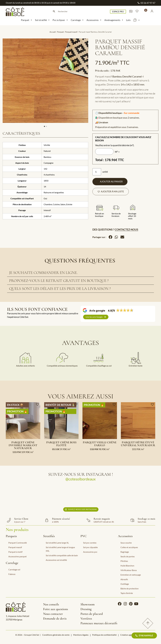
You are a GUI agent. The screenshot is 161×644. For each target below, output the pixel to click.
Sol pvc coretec (90, 543)
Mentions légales (81, 635)
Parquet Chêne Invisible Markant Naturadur (23, 445)
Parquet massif (71, 32)
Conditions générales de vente (56, 635)
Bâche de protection (130, 588)
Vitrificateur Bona (129, 570)
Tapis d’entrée (127, 593)
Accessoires (94, 20)
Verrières (86, 618)
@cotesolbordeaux (80, 479)
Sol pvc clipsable (90, 547)
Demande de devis (55, 618)
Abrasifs (124, 579)
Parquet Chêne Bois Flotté (61, 444)
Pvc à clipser (60, 20)
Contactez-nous (126, 229)
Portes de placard (92, 614)
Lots (128, 20)
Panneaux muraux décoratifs (99, 623)
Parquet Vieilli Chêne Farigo (100, 444)
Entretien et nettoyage (131, 575)
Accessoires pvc (90, 552)
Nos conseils (51, 604)
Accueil (53, 32)
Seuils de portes (128, 556)
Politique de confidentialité (104, 635)
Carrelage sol (14, 569)
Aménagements (114, 20)
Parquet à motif (15, 552)
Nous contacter (53, 614)
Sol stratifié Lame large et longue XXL (60, 549)
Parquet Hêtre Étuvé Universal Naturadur (138, 444)
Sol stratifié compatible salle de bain (62, 555)
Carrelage (77, 20)
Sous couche (126, 543)
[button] (111, 192)
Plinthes (124, 561)
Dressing (86, 609)
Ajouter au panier (111, 181)
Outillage (125, 584)
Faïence (12, 574)
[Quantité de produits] (97, 172)
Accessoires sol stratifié (56, 560)
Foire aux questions (56, 609)
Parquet (27, 20)
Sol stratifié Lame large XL (57, 543)
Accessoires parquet (18, 556)
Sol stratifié (42, 20)
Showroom (88, 604)
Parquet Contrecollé (18, 543)
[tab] (80, 273)
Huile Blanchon (127, 566)
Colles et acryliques (129, 547)
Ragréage (125, 552)
